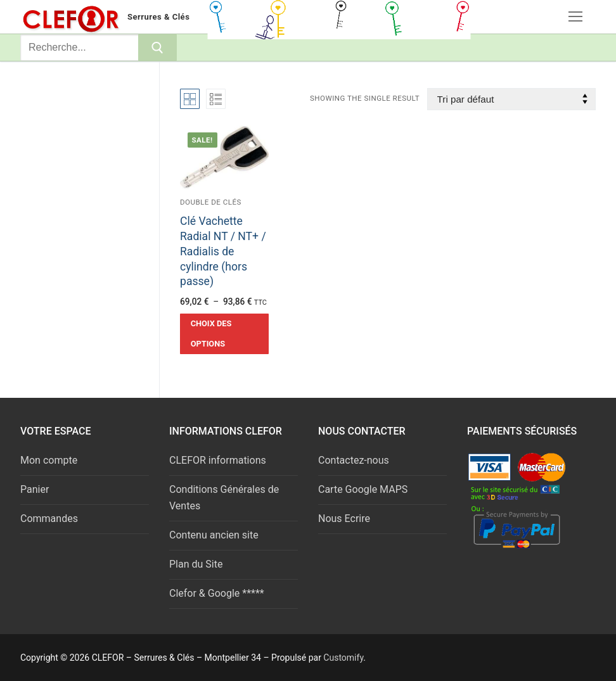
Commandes (49, 519)
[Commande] (511, 99)
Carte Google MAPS (363, 489)
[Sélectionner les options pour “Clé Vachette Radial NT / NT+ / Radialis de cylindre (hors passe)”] (224, 334)
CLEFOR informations (218, 460)
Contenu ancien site (214, 535)
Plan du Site (196, 564)
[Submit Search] (157, 48)
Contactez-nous (354, 460)
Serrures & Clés (158, 17)
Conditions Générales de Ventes (224, 498)
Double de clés (211, 202)
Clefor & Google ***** (217, 593)
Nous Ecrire (344, 519)
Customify (343, 658)
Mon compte (49, 460)
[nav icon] (575, 17)
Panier (35, 489)
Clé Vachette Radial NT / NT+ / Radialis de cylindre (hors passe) (223, 251)
